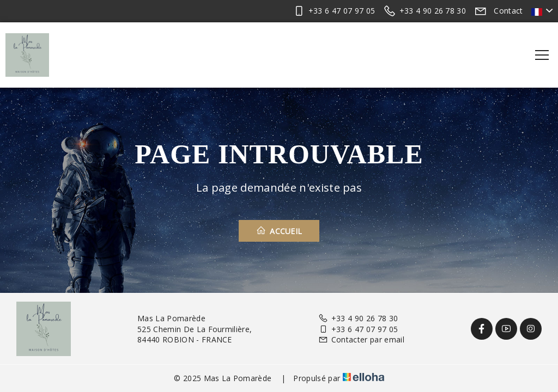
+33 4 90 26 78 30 (358, 318)
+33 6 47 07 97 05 (358, 329)
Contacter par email (361, 339)
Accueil (279, 231)
